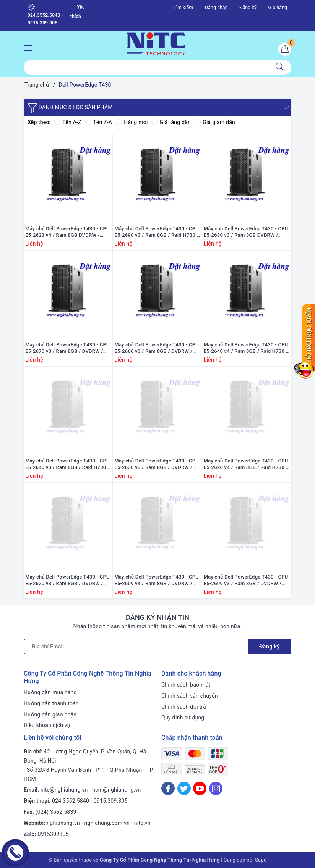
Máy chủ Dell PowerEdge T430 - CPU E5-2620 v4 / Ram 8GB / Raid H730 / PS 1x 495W (246, 464)
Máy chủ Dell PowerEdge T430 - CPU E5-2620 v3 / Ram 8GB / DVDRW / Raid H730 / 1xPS (67, 580)
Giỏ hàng (278, 8)
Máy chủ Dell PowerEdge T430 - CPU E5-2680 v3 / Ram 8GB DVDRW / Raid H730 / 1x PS (246, 232)
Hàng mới (132, 122)
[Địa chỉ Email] (136, 647)
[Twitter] (184, 788)
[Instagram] (216, 788)
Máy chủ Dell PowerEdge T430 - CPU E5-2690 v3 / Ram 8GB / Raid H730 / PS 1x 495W (157, 232)
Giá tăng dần (171, 122)
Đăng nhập (216, 8)
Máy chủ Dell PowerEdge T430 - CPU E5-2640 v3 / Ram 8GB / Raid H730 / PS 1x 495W (67, 464)
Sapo (261, 860)
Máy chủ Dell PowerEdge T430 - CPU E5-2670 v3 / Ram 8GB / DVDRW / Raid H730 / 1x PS (67, 348)
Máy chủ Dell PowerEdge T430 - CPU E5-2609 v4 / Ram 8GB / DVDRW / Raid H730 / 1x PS (157, 580)
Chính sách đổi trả (184, 707)
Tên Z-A (99, 122)
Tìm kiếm (183, 8)
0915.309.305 (111, 801)
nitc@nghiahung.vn (64, 790)
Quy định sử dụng (183, 718)
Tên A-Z (68, 122)
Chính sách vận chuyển (190, 696)
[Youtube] (200, 788)
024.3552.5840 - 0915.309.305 (45, 15)
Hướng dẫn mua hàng (50, 692)
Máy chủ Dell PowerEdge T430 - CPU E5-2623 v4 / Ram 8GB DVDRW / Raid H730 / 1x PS (67, 232)
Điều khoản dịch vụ (47, 725)
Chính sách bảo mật (186, 685)
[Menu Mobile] (30, 47)
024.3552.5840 (71, 801)
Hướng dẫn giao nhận (50, 714)
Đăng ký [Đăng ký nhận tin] (270, 647)
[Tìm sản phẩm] (146, 67)
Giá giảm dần (215, 122)
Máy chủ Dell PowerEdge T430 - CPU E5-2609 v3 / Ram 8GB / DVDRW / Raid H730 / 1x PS (246, 580)
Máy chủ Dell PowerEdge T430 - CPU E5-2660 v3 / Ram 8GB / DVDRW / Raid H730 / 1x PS (157, 348)
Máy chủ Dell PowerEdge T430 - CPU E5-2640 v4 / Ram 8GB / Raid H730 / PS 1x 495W (246, 348)
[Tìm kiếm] (279, 67)
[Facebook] (168, 788)
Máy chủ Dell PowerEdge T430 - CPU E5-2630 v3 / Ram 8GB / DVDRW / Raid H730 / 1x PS (157, 464)
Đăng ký (248, 8)
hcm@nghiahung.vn (116, 790)
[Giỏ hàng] (285, 49)
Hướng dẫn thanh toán (51, 703)
